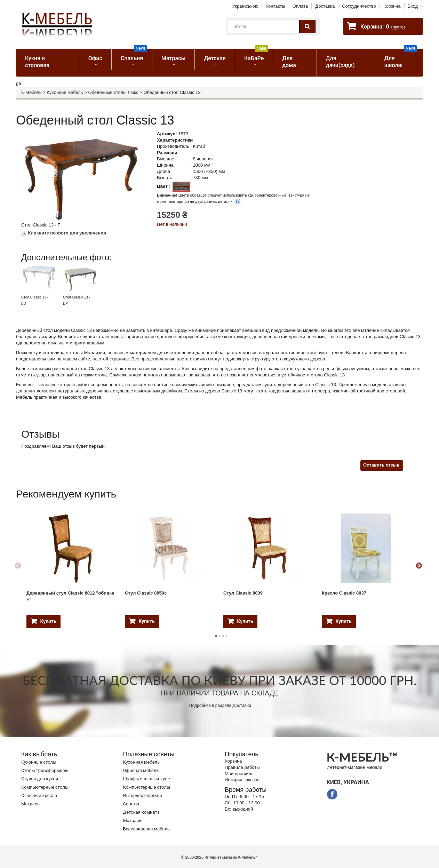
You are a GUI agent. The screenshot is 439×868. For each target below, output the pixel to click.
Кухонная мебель (65, 92)
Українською (245, 6)
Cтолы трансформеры (45, 770)
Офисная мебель (141, 770)
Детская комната (141, 812)
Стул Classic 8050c (146, 593)
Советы (131, 804)
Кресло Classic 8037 (344, 593)
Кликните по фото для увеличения (64, 233)
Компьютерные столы (45, 787)
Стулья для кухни (40, 779)
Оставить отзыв (381, 465)
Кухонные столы (39, 762)
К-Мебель (31, 92)
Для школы (401, 59)
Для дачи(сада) (340, 62)
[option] (41, 286)
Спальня (134, 55)
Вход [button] (413, 6)
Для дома (289, 62)
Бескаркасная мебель (146, 829)
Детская (215, 58)
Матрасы (173, 58)
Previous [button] (18, 566)
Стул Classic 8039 (243, 593)
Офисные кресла (39, 795)
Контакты (275, 6)
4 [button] (226, 636)
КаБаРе (256, 55)
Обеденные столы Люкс (113, 92)
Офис (95, 58)
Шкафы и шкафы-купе (147, 779)
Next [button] (419, 566)
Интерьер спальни (143, 795)
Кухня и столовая (37, 62)
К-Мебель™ (248, 857)
